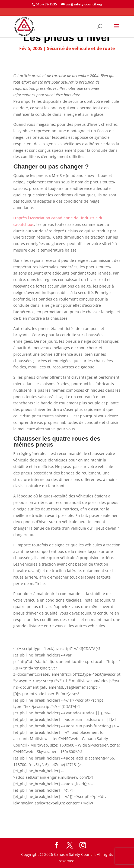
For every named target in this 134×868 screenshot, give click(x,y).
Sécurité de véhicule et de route (81, 48)
